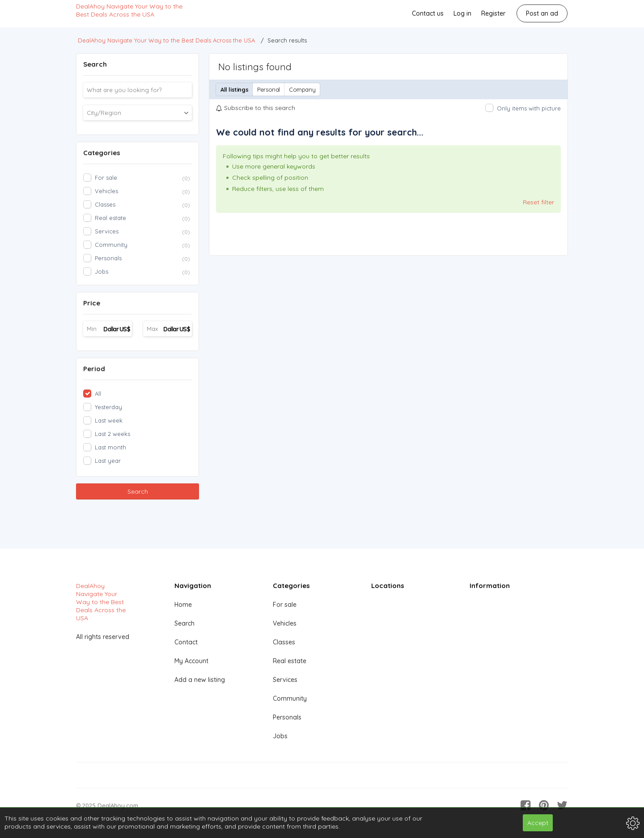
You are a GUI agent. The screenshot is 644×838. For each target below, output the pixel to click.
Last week (109, 420)
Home (183, 605)
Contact (186, 642)
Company (302, 89)
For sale (285, 605)
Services (285, 680)
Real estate (290, 661)
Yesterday (108, 407)
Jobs (280, 736)
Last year (108, 461)
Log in (462, 13)
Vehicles (285, 623)
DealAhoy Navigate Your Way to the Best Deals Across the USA (129, 10)
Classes (284, 642)
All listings (234, 89)
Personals (287, 717)
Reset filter (538, 202)
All (98, 394)
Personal (269, 89)
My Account (191, 661)
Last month (110, 447)
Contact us (428, 13)
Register (493, 13)
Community (290, 698)
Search (138, 491)
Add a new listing (200, 680)
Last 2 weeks (112, 434)
